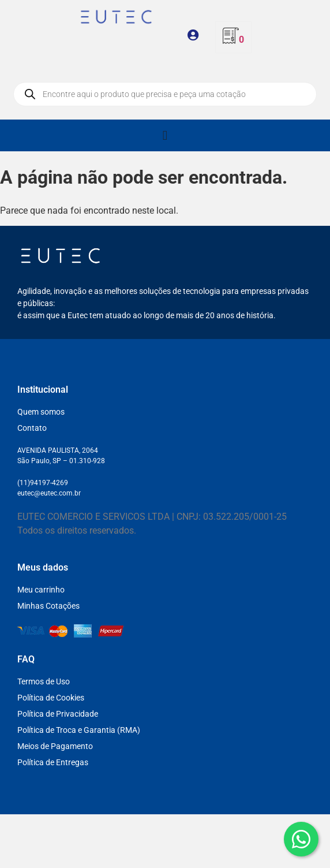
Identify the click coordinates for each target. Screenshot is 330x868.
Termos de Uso (44, 681)
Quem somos (41, 412)
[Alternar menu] (165, 135)
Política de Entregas (53, 762)
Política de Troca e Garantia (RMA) (79, 730)
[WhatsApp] (301, 839)
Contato (32, 428)
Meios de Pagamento (55, 746)
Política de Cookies (51, 698)
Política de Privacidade (58, 714)
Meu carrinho (41, 590)
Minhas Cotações (48, 606)
